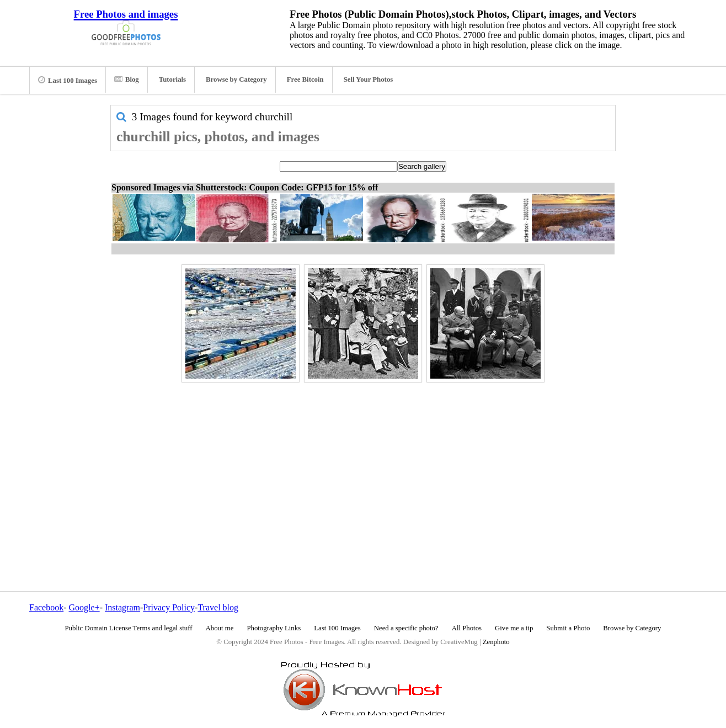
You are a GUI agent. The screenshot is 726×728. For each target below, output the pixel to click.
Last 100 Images (68, 80)
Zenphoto (496, 642)
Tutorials (172, 79)
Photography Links (274, 628)
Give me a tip (514, 628)
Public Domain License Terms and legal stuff (129, 628)
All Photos (467, 628)
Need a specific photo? (406, 628)
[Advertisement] (363, 463)
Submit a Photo (568, 628)
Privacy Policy (169, 607)
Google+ (84, 607)
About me (220, 628)
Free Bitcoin (305, 79)
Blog (127, 79)
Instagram (122, 607)
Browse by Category (236, 79)
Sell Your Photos (369, 79)
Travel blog (218, 607)
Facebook (46, 607)
